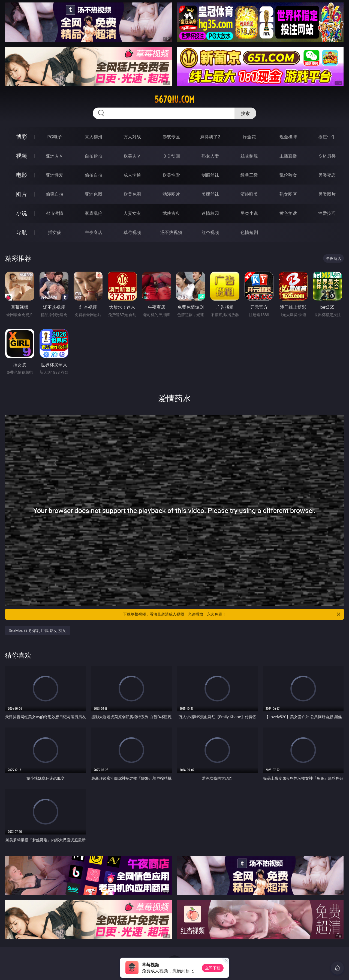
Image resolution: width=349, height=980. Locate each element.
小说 (22, 213)
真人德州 (94, 137)
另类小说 (249, 213)
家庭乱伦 (94, 213)
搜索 (245, 113)
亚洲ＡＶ (55, 156)
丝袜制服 (249, 156)
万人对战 (132, 137)
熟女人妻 (210, 156)
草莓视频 (132, 232)
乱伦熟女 (288, 175)
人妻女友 (132, 213)
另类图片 (327, 194)
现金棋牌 (288, 137)
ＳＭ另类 (327, 156)
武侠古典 (171, 213)
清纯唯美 (249, 194)
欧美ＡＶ (132, 156)
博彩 (22, 137)
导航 (22, 232)
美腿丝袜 (210, 194)
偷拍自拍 (94, 175)
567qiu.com (174, 99)
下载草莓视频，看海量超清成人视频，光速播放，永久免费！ (232, 614)
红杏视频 (210, 232)
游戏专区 (171, 137)
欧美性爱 (171, 175)
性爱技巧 (327, 213)
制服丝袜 (210, 175)
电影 (22, 175)
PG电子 (54, 137)
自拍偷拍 (94, 156)
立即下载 (213, 968)
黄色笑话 (288, 213)
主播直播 (288, 156)
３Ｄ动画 (171, 156)
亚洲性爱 (55, 175)
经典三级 (249, 175)
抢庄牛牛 (327, 137)
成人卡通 (132, 175)
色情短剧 (249, 232)
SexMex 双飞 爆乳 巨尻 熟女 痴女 (37, 630)
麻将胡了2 (210, 137)
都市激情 (55, 213)
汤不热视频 (171, 232)
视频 (22, 156)
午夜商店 (94, 232)
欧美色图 (132, 194)
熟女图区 (288, 194)
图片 (22, 194)
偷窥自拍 (55, 194)
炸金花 (249, 137)
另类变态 (327, 175)
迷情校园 (210, 213)
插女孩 (55, 232)
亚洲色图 (94, 194)
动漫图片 (171, 194)
